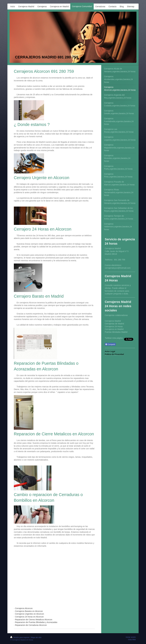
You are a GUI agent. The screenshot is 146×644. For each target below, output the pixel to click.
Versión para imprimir (20, 637)
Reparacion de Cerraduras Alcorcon (31, 625)
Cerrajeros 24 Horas (114, 326)
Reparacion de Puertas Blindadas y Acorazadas (36, 622)
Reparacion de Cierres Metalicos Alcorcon (34, 620)
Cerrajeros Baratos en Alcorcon (29, 611)
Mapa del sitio (36, 637)
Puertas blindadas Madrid (116, 332)
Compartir (110, 344)
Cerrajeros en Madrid (114, 329)
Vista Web (132, 640)
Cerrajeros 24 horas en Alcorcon (29, 617)
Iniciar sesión (131, 637)
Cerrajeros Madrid (113, 321)
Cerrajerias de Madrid (114, 324)
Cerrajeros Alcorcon (24, 608)
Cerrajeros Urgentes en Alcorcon (30, 614)
